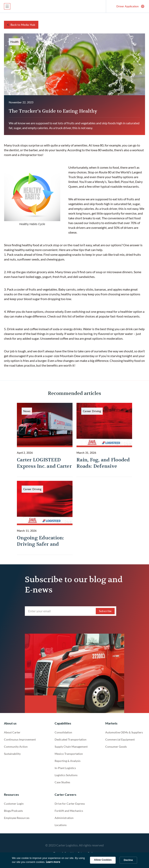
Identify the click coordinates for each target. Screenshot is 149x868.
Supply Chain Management (71, 747)
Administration (64, 818)
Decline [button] (128, 860)
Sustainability (12, 754)
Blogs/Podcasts (13, 811)
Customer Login (14, 804)
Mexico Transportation (69, 754)
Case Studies (62, 782)
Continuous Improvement (20, 739)
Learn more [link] (53, 862)
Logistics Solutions (66, 775)
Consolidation (63, 732)
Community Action (16, 747)
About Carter (12, 732)
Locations (61, 825)
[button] (7, 6)
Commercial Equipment (120, 739)
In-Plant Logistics (65, 768)
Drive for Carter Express (70, 804)
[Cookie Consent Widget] (74, 860)
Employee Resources (17, 818)
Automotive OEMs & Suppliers (124, 732)
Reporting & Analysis (68, 761)
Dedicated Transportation (71, 739)
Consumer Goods (116, 747)
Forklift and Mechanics (69, 811)
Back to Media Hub (23, 25)
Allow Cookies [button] (103, 860)
